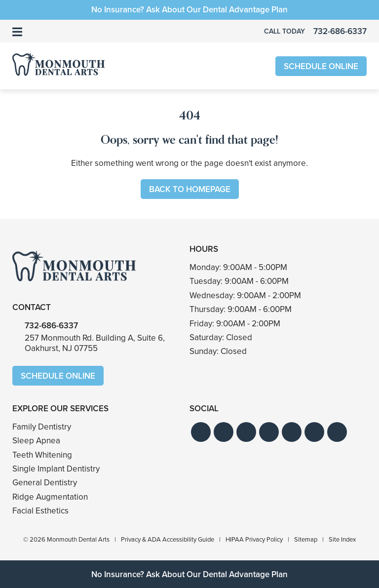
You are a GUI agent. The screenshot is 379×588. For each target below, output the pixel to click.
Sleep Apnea (36, 441)
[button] (201, 432)
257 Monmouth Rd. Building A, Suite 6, (95, 343)
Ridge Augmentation (50, 497)
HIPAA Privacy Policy (254, 539)
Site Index (342, 539)
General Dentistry (45, 483)
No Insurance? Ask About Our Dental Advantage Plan (189, 10)
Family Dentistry (42, 427)
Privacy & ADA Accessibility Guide (168, 539)
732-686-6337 (51, 326)
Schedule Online (321, 66)
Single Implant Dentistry (56, 469)
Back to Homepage (190, 189)
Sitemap (306, 539)
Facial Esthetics (40, 511)
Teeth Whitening (42, 455)
